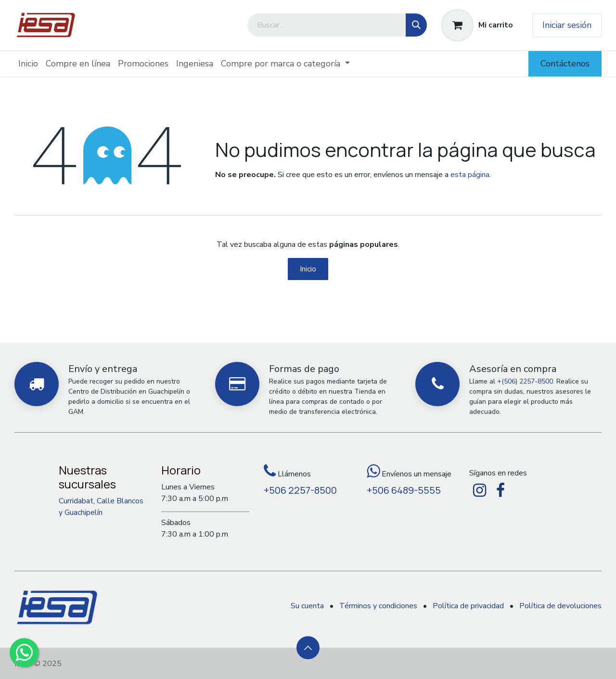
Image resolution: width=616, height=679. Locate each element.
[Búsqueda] (416, 25)
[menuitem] (28, 64)
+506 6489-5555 (404, 490)
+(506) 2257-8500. (526, 381)
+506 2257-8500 (300, 490)
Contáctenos (565, 64)
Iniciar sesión (567, 25)
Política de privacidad (468, 606)
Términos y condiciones (378, 606)
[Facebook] (500, 490)
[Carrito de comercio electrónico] (477, 25)
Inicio (308, 269)
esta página (470, 175)
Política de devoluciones (560, 606)
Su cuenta (307, 606)
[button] (308, 648)
